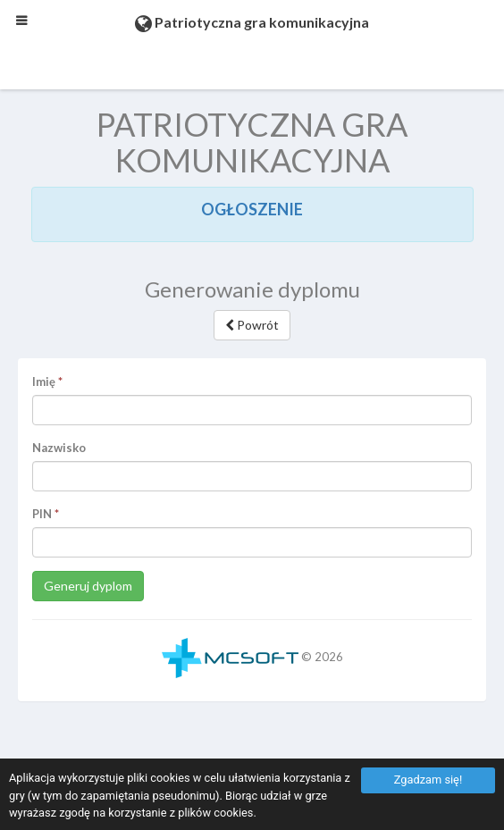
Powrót (252, 325)
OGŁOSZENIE (252, 209)
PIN (42, 514)
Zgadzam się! (428, 780)
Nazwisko (59, 448)
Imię (44, 381)
